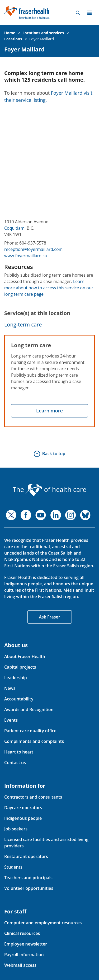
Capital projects (20, 667)
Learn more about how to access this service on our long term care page (49, 288)
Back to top (54, 454)
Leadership (16, 678)
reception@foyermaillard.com (33, 249)
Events (11, 720)
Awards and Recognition (29, 709)
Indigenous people (23, 818)
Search (78, 13)
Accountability (19, 699)
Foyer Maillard (42, 39)
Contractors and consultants (33, 797)
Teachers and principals (28, 878)
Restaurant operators (26, 856)
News (10, 688)
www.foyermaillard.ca (26, 256)
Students (13, 867)
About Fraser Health (25, 656)
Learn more (49, 411)
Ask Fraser (49, 617)
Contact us (15, 763)
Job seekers (16, 829)
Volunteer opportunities (29, 888)
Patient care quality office (30, 731)
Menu (89, 13)
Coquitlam (14, 228)
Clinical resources (22, 933)
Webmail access (20, 965)
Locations (13, 39)
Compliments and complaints (34, 741)
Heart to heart (19, 752)
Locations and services (43, 33)
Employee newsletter (26, 944)
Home (10, 33)
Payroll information (24, 955)
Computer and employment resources (43, 923)
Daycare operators (23, 808)
